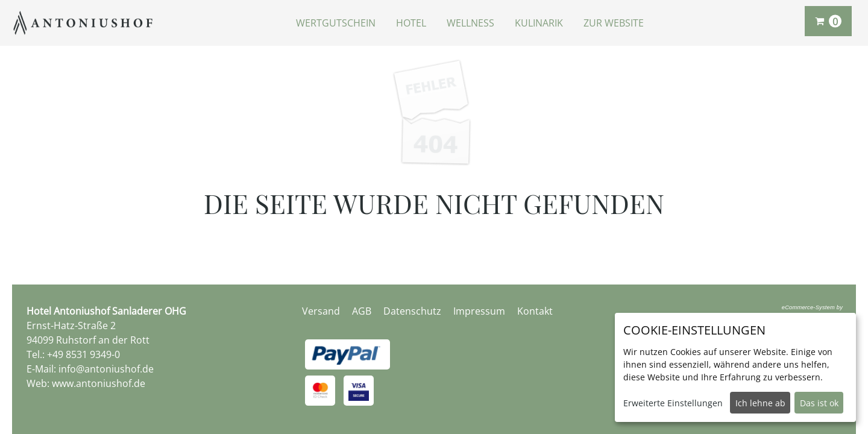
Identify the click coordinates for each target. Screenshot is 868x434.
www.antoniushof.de (99, 383)
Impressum (479, 311)
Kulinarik (539, 23)
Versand (321, 311)
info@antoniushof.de (106, 369)
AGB (362, 311)
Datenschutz (412, 311)
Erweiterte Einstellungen (673, 403)
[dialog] (735, 367)
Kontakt (535, 311)
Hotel (411, 23)
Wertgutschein (336, 23)
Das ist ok (819, 403)
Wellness (470, 23)
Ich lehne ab (760, 403)
